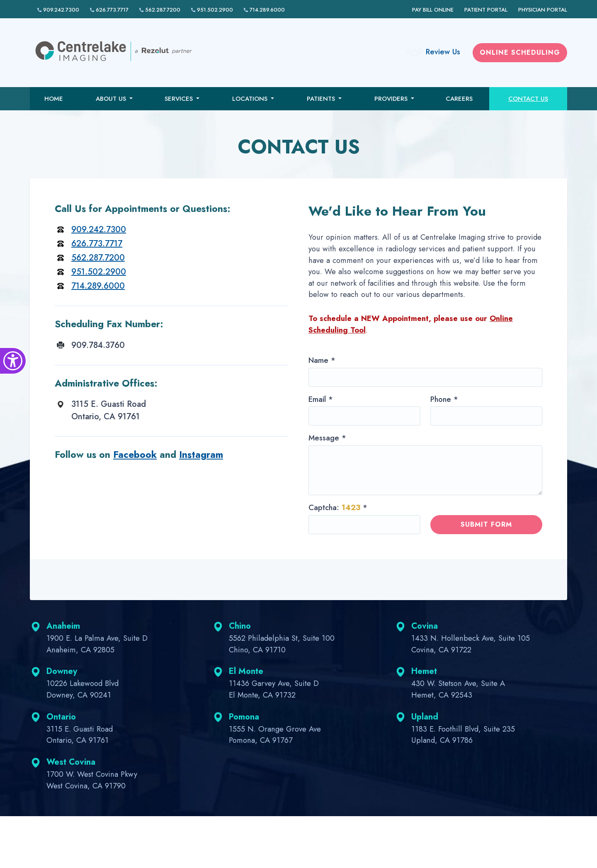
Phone (444, 399)
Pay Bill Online (433, 10)
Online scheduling (520, 52)
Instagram (201, 455)
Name (322, 360)
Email (321, 399)
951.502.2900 (212, 10)
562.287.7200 (160, 10)
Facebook (135, 455)
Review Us (443, 52)
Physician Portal (543, 10)
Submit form (486, 524)
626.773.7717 (109, 10)
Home (54, 99)
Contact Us (528, 99)
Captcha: (338, 507)
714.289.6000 (264, 10)
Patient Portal (486, 10)
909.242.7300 (58, 10)
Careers (459, 99)
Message (327, 438)
